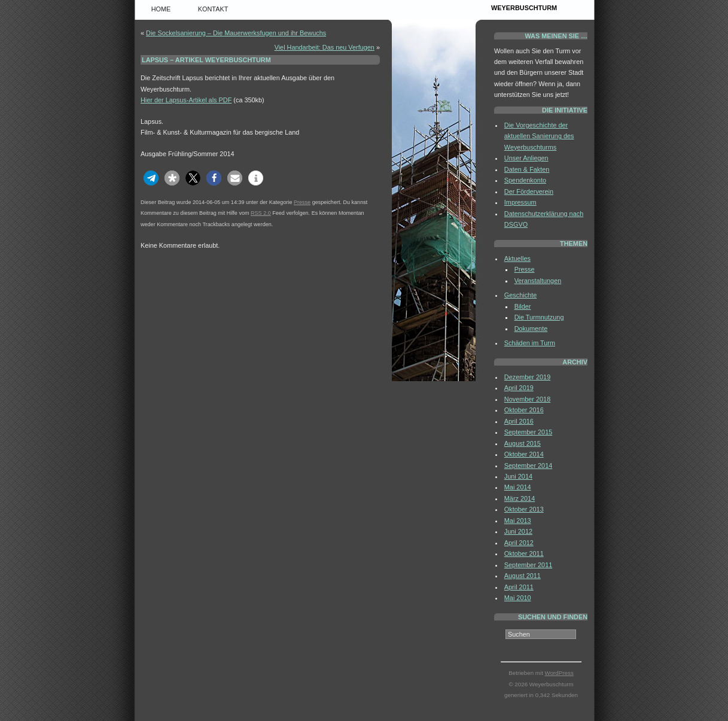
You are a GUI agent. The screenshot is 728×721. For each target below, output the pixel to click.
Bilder (523, 306)
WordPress (559, 673)
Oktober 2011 (524, 553)
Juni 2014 (518, 476)
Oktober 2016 (524, 410)
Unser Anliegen (526, 158)
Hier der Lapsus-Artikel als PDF (186, 100)
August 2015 (523, 443)
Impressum (520, 202)
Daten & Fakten (527, 169)
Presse (302, 202)
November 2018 (527, 399)
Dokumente (531, 328)
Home (161, 9)
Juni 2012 (518, 531)
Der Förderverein (529, 191)
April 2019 (519, 388)
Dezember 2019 (527, 377)
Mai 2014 (518, 487)
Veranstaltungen (538, 281)
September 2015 (528, 432)
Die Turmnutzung (539, 317)
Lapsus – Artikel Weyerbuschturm (206, 60)
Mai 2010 (518, 598)
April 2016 (519, 421)
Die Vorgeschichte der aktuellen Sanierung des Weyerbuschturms (539, 136)
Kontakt (213, 9)
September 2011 (528, 565)
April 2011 (519, 587)
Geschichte (520, 295)
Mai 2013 (518, 521)
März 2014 (520, 498)
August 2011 (523, 576)
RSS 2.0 (261, 213)
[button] (151, 178)
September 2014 (528, 466)
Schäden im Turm (530, 343)
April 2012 (519, 543)
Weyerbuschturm (524, 8)
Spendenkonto (525, 180)
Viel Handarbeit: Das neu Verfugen (325, 47)
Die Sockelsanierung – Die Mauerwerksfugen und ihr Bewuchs (236, 33)
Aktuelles (517, 258)
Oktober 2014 (524, 454)
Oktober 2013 (524, 509)
